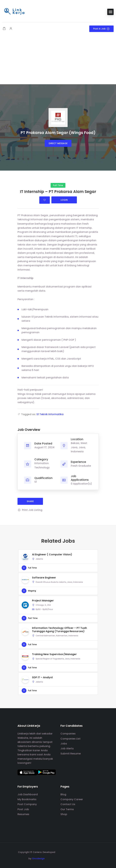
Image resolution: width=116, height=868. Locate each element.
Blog (63, 794)
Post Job (23, 809)
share (30, 501)
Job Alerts (67, 748)
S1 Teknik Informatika (50, 414)
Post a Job (101, 29)
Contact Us (68, 804)
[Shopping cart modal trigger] (4, 29)
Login (64, 200)
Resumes (23, 814)
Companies (68, 734)
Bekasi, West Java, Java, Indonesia (79, 447)
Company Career (72, 799)
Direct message (58, 143)
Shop (64, 814)
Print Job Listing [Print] (30, 510)
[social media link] (96, 852)
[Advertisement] (58, 61)
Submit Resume (71, 754)
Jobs (64, 744)
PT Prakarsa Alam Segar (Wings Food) (58, 133)
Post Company (27, 804)
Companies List (70, 739)
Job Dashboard (28, 794)
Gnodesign (38, 858)
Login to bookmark (45, 200)
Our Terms (67, 809)
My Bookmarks (27, 799)
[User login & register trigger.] (11, 29)
